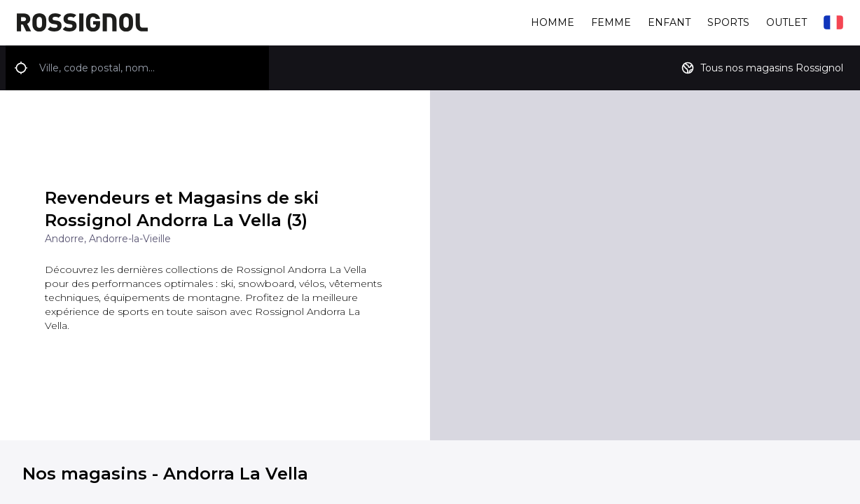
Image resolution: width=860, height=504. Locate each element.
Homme (553, 22)
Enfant (669, 22)
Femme (611, 22)
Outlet (786, 22)
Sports (728, 22)
